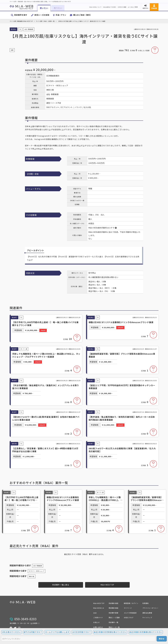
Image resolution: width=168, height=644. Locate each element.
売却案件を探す (21, 15)
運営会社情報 (147, 613)
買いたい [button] (44, 8)
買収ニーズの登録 (42, 15)
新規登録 (154, 8)
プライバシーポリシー (150, 608)
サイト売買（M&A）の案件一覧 (45, 21)
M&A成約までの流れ (110, 7)
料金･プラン (61, 15)
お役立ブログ (129, 617)
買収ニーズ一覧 (114, 627)
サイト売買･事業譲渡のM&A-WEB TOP (21, 21)
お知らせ (96, 622)
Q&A (95, 613)
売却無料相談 (113, 603)
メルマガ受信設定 (130, 613)
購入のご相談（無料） (83, 15)
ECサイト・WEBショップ (37, 571)
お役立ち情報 (122, 7)
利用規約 (146, 603)
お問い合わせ (98, 627)
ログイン (145, 8)
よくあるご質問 (133, 7)
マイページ (128, 608)
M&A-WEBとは (99, 608)
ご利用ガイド (98, 617)
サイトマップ (147, 617)
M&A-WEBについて (95, 7)
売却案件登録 (113, 613)
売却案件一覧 (113, 622)
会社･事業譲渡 (38, 566)
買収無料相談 (113, 608)
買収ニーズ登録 (114, 617)
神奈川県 (32, 576)
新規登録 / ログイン (131, 603)
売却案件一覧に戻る (61, 585)
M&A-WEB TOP (107, 585)
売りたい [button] (58, 8)
